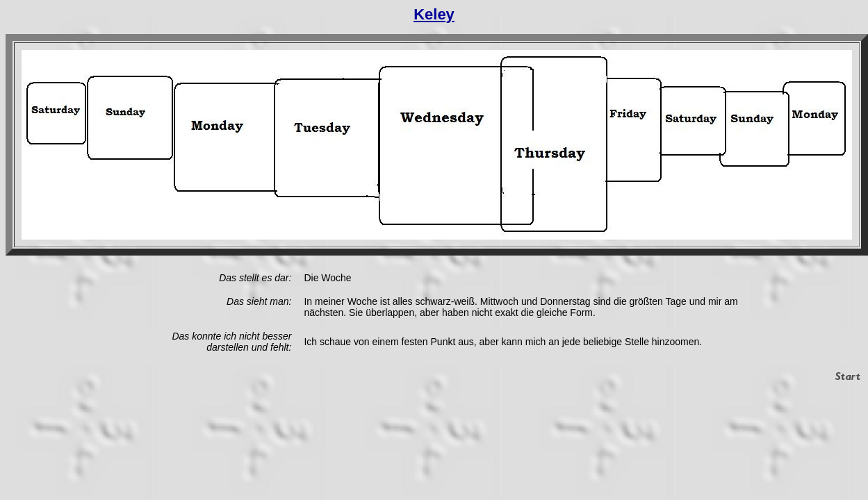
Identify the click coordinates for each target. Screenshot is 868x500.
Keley (434, 14)
